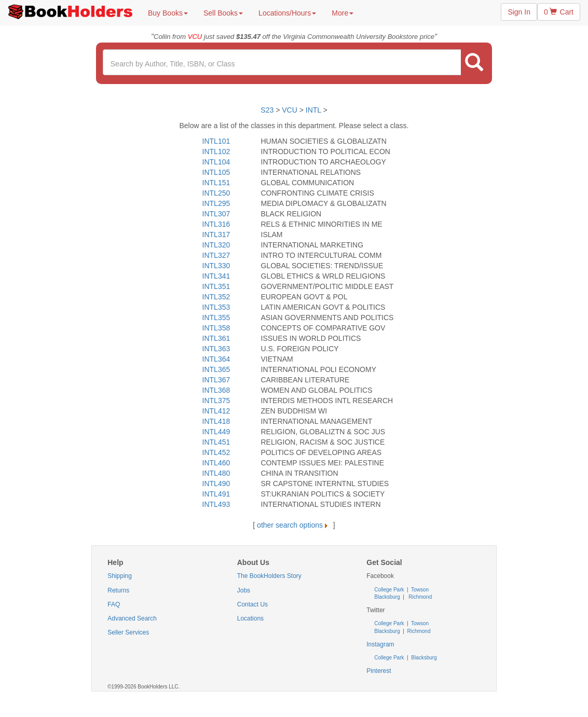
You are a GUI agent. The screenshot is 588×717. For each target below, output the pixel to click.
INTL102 (216, 151)
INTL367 (216, 380)
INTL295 (216, 203)
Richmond (419, 597)
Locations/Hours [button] (287, 13)
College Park (390, 590)
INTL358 (216, 328)
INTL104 (216, 162)
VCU (290, 110)
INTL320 (216, 245)
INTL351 (216, 286)
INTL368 (216, 390)
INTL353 (216, 307)
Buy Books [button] (168, 13)
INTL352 (216, 297)
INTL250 (216, 193)
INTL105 (216, 172)
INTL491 (216, 494)
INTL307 (216, 214)
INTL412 (216, 411)
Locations (250, 618)
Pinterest (379, 671)
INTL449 (216, 432)
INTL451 (216, 442)
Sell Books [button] (223, 13)
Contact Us (252, 604)
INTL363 (216, 349)
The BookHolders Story (269, 576)
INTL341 (216, 276)
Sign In (519, 12)
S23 (267, 110)
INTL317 (216, 235)
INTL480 (216, 473)
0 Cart (559, 12)
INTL (313, 110)
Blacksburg (387, 597)
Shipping (120, 576)
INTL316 (216, 224)
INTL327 (216, 255)
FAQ (114, 604)
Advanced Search (132, 618)
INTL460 (216, 463)
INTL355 (216, 318)
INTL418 (216, 421)
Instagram (380, 644)
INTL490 (216, 484)
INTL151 (216, 183)
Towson (419, 590)
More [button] (343, 13)
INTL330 (216, 266)
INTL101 (216, 141)
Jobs (244, 590)
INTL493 (216, 504)
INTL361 (216, 338)
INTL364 (216, 359)
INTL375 (216, 401)
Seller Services (128, 632)
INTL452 (216, 452)
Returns (118, 590)
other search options (294, 525)
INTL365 (216, 369)
